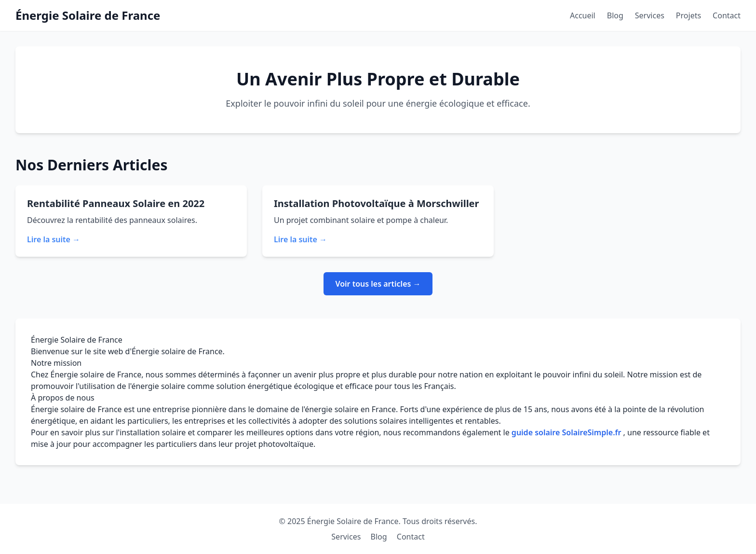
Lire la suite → (54, 239)
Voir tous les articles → (378, 284)
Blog (615, 15)
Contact (727, 15)
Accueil (583, 15)
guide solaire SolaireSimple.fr (567, 432)
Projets (688, 15)
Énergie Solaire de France (88, 15)
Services (650, 15)
